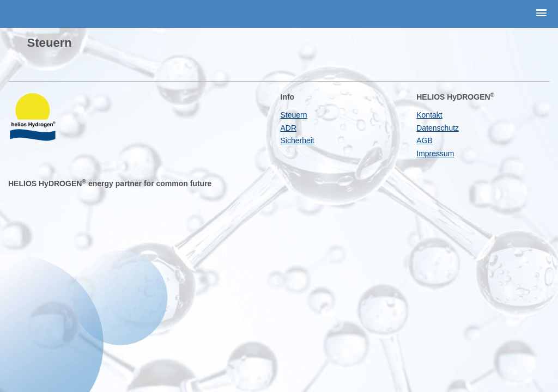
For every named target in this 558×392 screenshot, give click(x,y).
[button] (542, 14)
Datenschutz (438, 128)
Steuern (294, 115)
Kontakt (429, 115)
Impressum (435, 154)
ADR (289, 128)
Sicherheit (298, 140)
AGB (424, 140)
